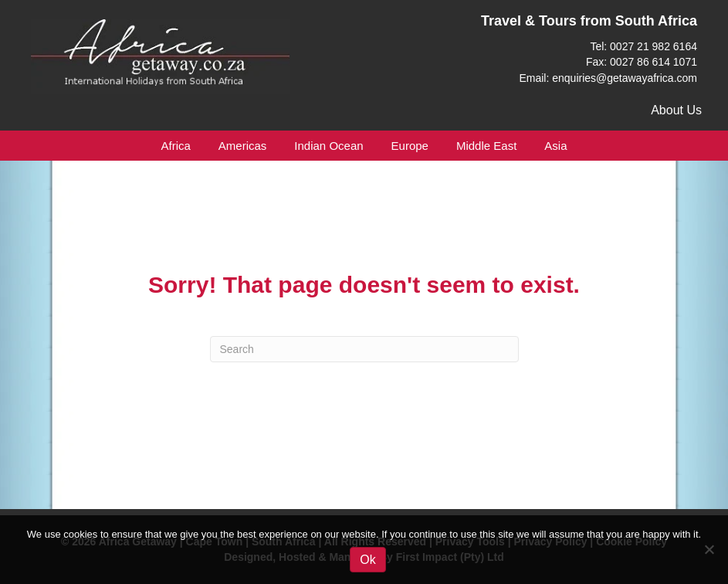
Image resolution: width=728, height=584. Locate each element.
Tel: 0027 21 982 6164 (643, 46)
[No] (709, 549)
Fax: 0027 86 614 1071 (642, 62)
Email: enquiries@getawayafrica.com (608, 78)
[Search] (364, 349)
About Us (676, 110)
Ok (367, 560)
